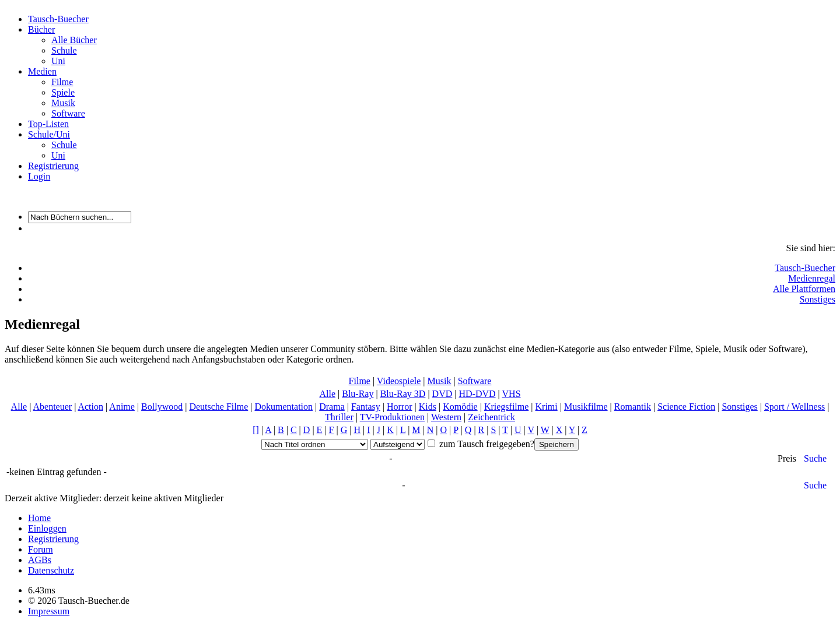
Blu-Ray (358, 394)
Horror (400, 407)
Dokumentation (283, 407)
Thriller (339, 417)
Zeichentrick (491, 417)
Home (39, 518)
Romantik (633, 407)
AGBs (40, 560)
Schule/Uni (49, 134)
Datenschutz (51, 570)
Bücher (41, 29)
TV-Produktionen (392, 417)
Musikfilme (586, 407)
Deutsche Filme (218, 407)
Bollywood (162, 407)
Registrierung (53, 166)
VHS (512, 394)
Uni (58, 61)
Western (446, 417)
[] (256, 430)
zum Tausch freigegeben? (486, 444)
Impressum (49, 611)
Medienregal (812, 278)
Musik (63, 103)
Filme (62, 82)
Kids (428, 407)
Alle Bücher (74, 40)
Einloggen (47, 528)
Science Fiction (686, 407)
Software (68, 113)
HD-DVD (477, 394)
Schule (64, 50)
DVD (442, 394)
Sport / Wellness (794, 407)
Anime (122, 407)
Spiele (63, 92)
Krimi (547, 407)
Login (39, 176)
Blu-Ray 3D (403, 394)
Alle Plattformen (804, 289)
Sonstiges (818, 299)
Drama (332, 407)
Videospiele (399, 381)
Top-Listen (48, 124)
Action (90, 407)
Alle (327, 394)
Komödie (460, 407)
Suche (815, 458)
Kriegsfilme (506, 407)
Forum (41, 549)
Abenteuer (52, 407)
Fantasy (366, 407)
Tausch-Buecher (58, 19)
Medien (42, 71)
